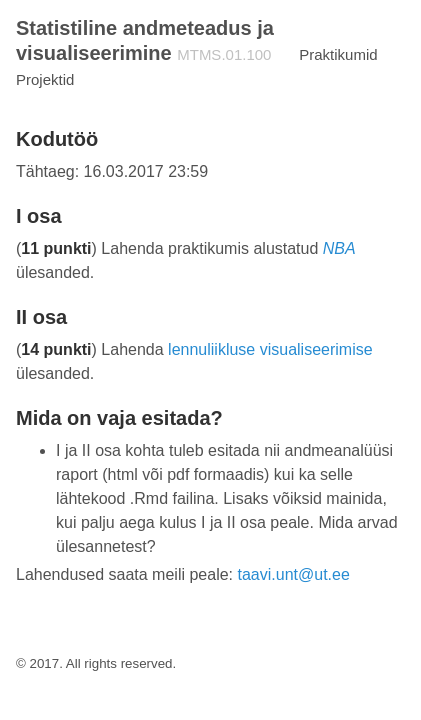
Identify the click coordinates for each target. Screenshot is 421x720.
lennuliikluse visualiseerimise (270, 349)
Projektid (45, 79)
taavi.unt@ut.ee (294, 574)
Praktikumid (338, 54)
